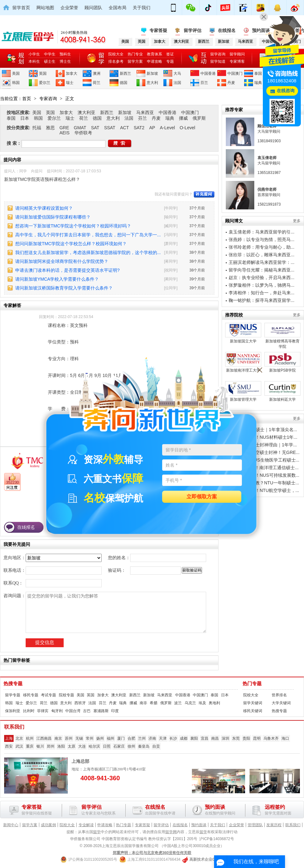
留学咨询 (218, 54)
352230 (12, 482)
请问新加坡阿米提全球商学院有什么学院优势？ (62, 261)
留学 (97, 832)
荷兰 (97, 83)
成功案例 (48, 825)
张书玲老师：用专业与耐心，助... (262, 247)
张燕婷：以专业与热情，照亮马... (262, 239)
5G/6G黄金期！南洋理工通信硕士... (264, 468)
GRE (64, 128)
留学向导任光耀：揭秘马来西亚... (262, 270)
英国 (43, 73)
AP (152, 128)
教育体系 (155, 54)
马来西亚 (145, 112)
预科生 (65, 54)
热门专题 (252, 684)
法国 (177, 83)
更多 (297, 221)
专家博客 (237, 61)
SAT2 (139, 128)
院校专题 (66, 695)
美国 (16, 73)
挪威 (183, 118)
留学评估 (193, 30)
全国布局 (117, 8)
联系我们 (293, 825)
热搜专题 (13, 684)
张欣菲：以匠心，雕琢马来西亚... (262, 255)
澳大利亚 (86, 112)
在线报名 (227, 30)
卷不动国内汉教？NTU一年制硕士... (264, 483)
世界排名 (279, 695)
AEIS (65, 133)
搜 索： (14, 143)
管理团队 (255, 825)
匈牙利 (57, 711)
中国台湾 (73, 711)
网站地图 (45, 8)
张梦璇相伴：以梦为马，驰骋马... (262, 285)
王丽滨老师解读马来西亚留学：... (262, 262)
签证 (170, 54)
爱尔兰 (45, 83)
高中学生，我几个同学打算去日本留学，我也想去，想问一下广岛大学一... (88, 235)
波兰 (178, 703)
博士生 (65, 61)
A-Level (167, 128)
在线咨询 (286, 91)
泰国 (258, 73)
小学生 (34, 54)
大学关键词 (281, 703)
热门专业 (135, 54)
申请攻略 (155, 61)
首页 (27, 99)
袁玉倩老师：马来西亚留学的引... (262, 232)
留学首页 (21, 8)
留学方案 (135, 61)
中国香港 (208, 73)
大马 (177, 73)
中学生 (50, 54)
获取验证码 (192, 570)
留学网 (171, 832)
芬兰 (204, 83)
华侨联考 (83, 133)
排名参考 (116, 61)
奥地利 (214, 703)
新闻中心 (11, 825)
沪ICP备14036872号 (216, 839)
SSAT (110, 128)
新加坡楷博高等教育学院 (282, 336)
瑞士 (70, 83)
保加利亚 (13, 711)
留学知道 (218, 61)
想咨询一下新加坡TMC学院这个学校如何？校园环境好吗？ (73, 226)
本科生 (34, 61)
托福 (37, 128)
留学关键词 (253, 703)
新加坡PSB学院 (282, 362)
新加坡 (152, 73)
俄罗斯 (199, 118)
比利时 (29, 711)
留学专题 (13, 695)
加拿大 (72, 73)
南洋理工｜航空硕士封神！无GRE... (264, 452)
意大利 (152, 83)
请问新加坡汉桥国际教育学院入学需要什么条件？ (64, 288)
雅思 (50, 128)
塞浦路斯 (101, 711)
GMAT (80, 128)
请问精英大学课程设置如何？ (44, 208)
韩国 (16, 83)
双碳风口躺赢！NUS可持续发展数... (264, 475)
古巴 (87, 711)
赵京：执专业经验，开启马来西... (262, 278)
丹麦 (231, 83)
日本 (25, 118)
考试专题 (48, 695)
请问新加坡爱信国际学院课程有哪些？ (53, 217)
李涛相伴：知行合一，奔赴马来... (262, 293)
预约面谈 (199, 825)
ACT (124, 128)
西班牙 (80, 703)
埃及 (202, 703)
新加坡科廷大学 (282, 391)
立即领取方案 (202, 497)
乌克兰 (190, 703)
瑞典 (258, 83)
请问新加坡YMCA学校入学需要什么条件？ (57, 279)
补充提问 (204, 195)
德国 (123, 83)
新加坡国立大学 (243, 333)
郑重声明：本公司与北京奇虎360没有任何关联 (152, 853)
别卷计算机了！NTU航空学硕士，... (264, 490)
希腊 (154, 703)
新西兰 (125, 73)
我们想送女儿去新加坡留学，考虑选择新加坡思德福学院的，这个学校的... (88, 252)
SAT (95, 128)
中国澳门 (235, 73)
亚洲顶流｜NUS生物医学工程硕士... (264, 460)
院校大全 (116, 54)
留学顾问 (237, 54)
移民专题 (31, 695)
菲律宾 (43, 711)
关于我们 (142, 8)
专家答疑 (158, 30)
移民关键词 (253, 711)
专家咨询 (48, 99)
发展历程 (274, 825)
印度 (115, 711)
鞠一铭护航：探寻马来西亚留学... (262, 300)
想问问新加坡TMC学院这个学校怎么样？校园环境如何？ (71, 244)
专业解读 (86, 825)
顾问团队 (93, 8)
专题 (170, 61)
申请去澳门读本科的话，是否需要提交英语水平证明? (67, 270)
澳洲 (97, 73)
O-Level (187, 128)
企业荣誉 (69, 8)
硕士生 (50, 61)
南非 (143, 703)
